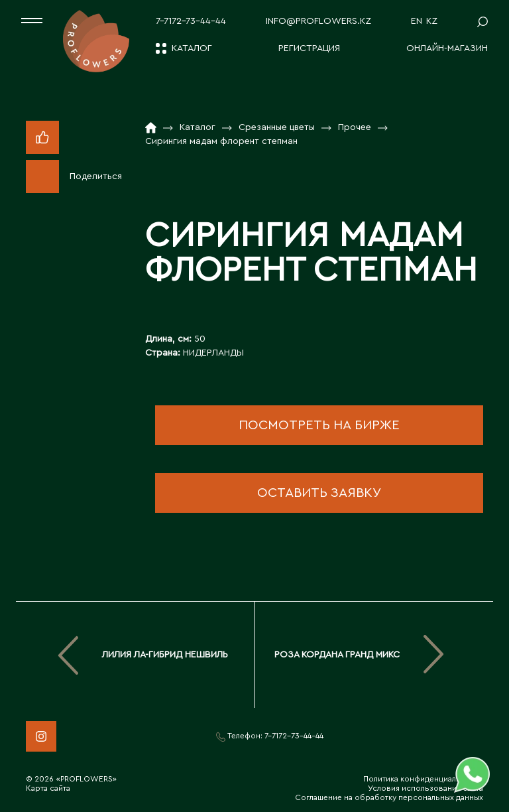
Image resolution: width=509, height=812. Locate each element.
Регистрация (309, 48)
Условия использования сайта (425, 788)
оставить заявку (319, 493)
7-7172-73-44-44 (191, 21)
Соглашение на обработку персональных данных (389, 797)
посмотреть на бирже (319, 425)
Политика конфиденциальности (423, 779)
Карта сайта (48, 788)
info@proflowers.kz (318, 21)
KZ (432, 21)
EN (417, 21)
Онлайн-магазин (447, 48)
